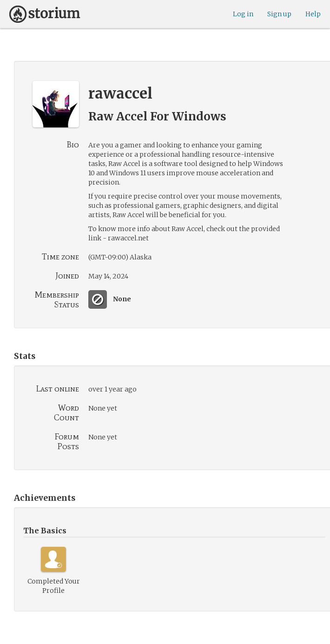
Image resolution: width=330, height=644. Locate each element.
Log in (243, 14)
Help (313, 14)
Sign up (279, 14)
